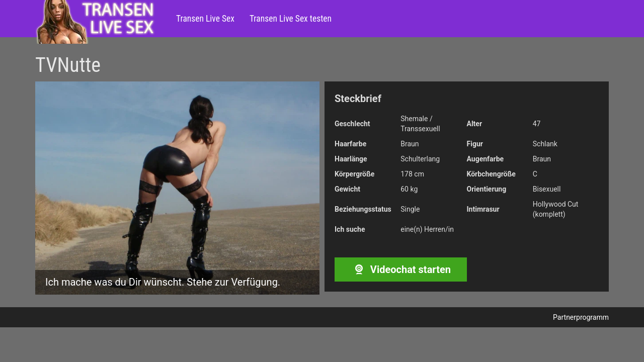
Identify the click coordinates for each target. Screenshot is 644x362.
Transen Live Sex (205, 19)
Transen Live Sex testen (291, 19)
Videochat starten (401, 269)
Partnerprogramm (581, 317)
